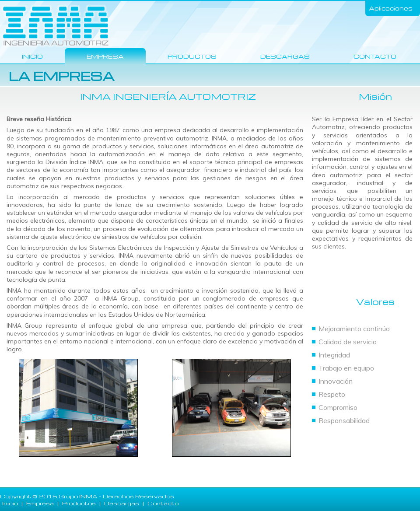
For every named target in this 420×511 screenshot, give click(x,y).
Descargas (285, 56)
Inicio (32, 56)
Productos (192, 56)
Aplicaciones (391, 8)
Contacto (375, 56)
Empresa (105, 56)
